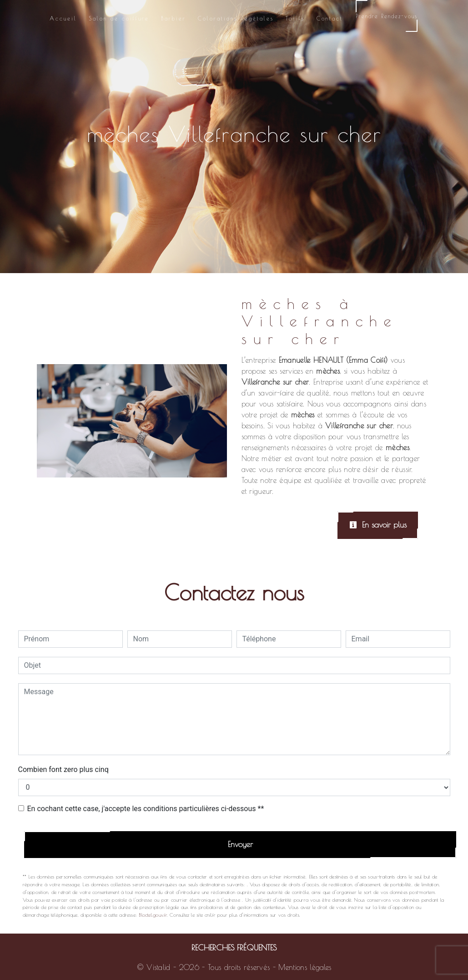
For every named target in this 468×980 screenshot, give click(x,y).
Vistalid (159, 967)
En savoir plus (378, 525)
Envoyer (240, 844)
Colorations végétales (236, 18)
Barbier (174, 18)
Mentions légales (303, 967)
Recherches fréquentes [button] (234, 947)
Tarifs (295, 18)
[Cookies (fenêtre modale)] (3, 975)
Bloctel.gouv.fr (153, 915)
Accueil (63, 18)
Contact (330, 18)
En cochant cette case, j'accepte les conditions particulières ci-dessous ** (146, 809)
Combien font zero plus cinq (63, 769)
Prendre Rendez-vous (387, 16)
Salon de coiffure (119, 18)
